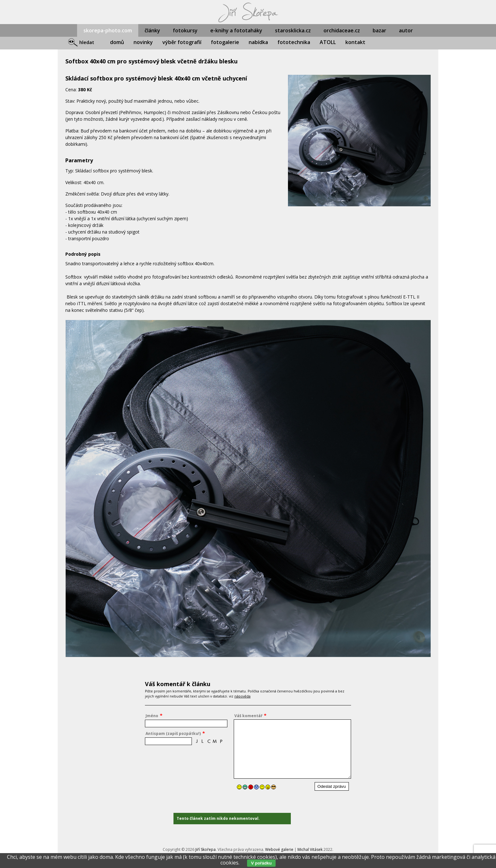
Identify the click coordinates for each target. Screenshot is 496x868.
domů (117, 42)
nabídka (258, 42)
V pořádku (261, 863)
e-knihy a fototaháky (236, 30)
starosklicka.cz (293, 30)
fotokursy (185, 30)
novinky (143, 42)
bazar (379, 30)
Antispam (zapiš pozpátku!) (173, 733)
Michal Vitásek (310, 849)
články (152, 30)
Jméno (152, 716)
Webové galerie (279, 849)
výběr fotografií (182, 42)
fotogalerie (225, 42)
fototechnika (294, 42)
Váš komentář (248, 716)
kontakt (355, 42)
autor (406, 30)
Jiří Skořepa (206, 849)
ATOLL (328, 42)
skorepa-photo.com (108, 30)
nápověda (242, 696)
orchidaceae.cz (342, 30)
